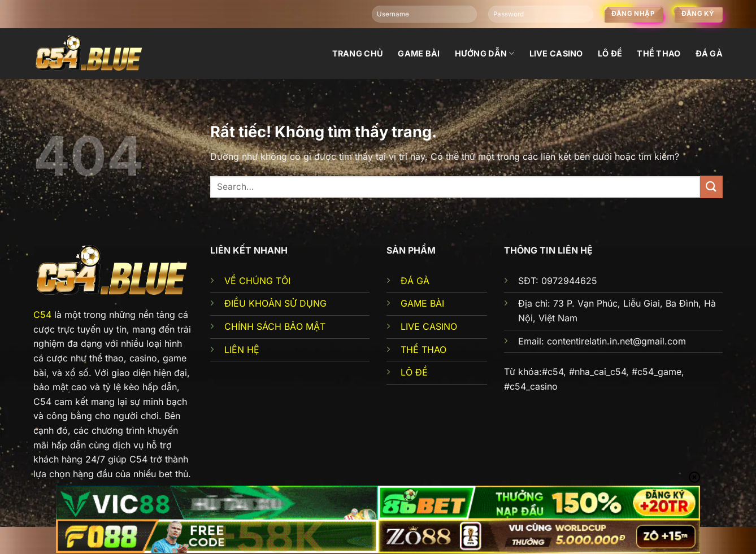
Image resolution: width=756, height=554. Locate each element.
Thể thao (659, 53)
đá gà (709, 53)
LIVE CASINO (429, 326)
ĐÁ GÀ (415, 281)
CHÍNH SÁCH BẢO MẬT (275, 326)
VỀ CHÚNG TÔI (257, 281)
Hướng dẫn (485, 53)
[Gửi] (711, 187)
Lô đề (610, 53)
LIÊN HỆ (242, 350)
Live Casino (556, 53)
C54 (42, 315)
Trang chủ (358, 53)
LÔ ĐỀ (414, 372)
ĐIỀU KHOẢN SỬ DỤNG (275, 303)
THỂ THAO (423, 350)
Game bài (419, 53)
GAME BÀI (422, 303)
